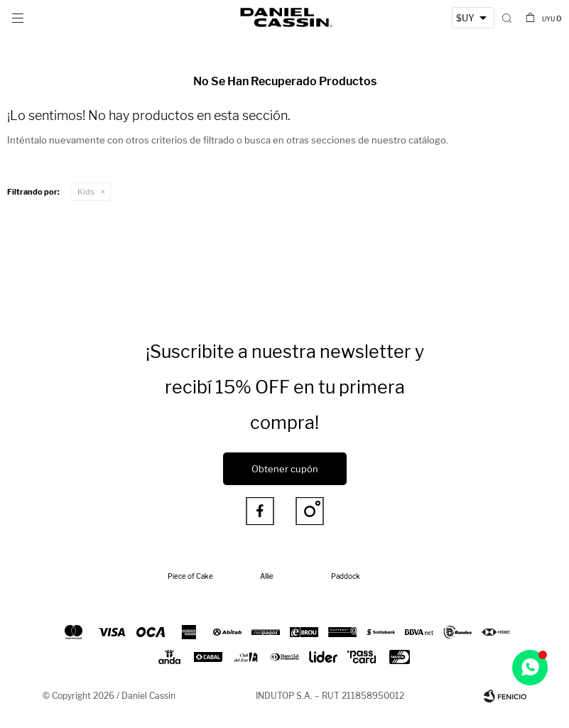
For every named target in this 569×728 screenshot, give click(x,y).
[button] (507, 18)
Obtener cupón (285, 469)
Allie (267, 576)
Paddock (346, 576)
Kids (86, 192)
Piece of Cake (190, 576)
